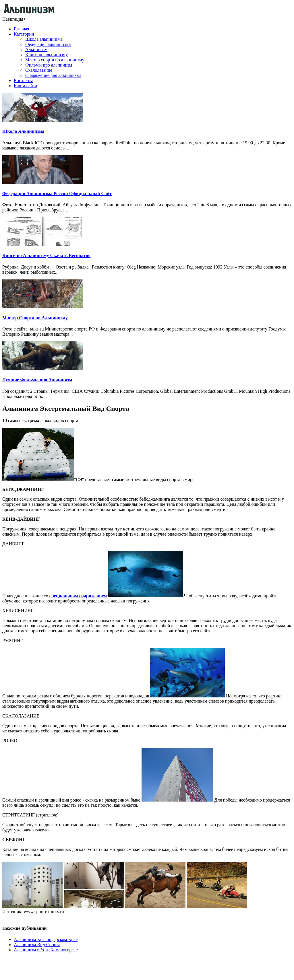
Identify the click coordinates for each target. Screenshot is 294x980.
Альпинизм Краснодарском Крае (46, 939)
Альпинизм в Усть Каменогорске (46, 950)
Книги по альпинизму (47, 55)
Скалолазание (39, 70)
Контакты (23, 80)
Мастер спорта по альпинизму (55, 60)
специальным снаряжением (78, 596)
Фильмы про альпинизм (49, 65)
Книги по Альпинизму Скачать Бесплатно (46, 255)
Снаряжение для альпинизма (53, 75)
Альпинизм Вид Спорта (37, 945)
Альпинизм (36, 49)
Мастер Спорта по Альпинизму (35, 318)
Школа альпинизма (44, 39)
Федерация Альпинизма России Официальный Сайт (57, 194)
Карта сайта (25, 86)
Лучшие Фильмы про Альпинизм (37, 380)
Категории (24, 34)
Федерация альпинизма (48, 44)
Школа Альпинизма (23, 131)
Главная (22, 29)
